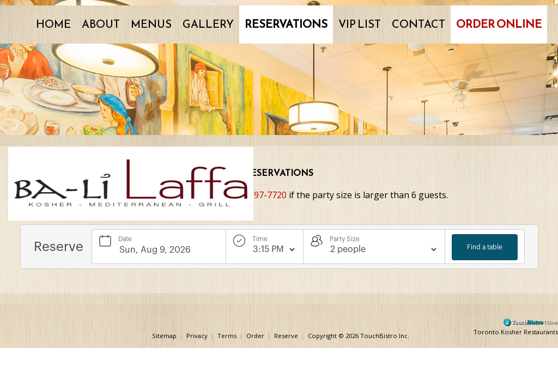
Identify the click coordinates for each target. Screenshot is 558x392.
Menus (151, 24)
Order (255, 335)
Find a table (485, 247)
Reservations (286, 24)
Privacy (197, 335)
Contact (418, 24)
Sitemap (164, 335)
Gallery (208, 24)
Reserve (286, 335)
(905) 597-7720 (257, 195)
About (101, 24)
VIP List (360, 24)
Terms (227, 335)
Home (53, 24)
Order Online (499, 24)
